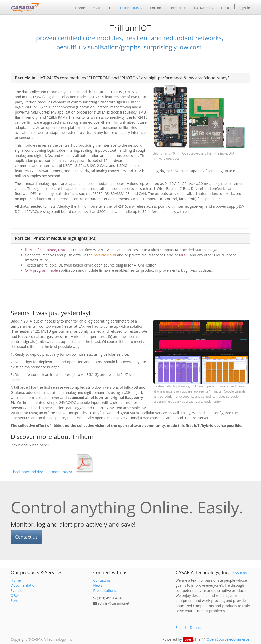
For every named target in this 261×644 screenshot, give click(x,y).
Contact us (26, 537)
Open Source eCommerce (228, 639)
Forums (17, 601)
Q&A (15, 596)
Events (16, 590)
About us (240, 573)
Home (16, 580)
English (181, 628)
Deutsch (197, 628)
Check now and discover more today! (41, 472)
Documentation (24, 585)
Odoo (188, 640)
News (98, 585)
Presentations (105, 590)
